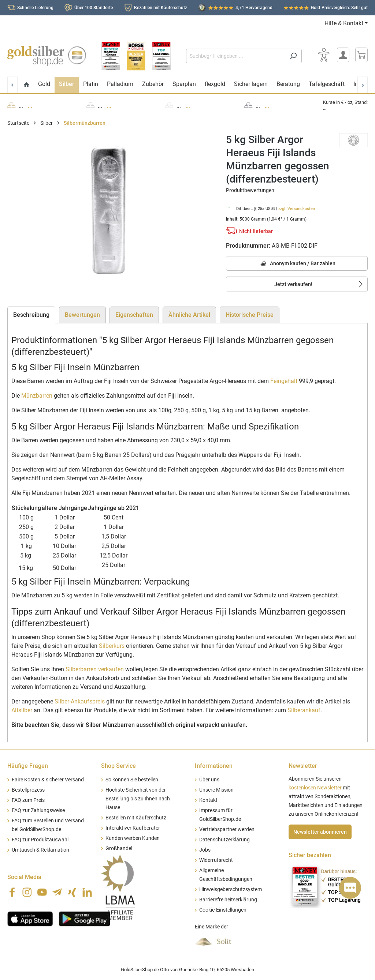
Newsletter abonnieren (320, 832)
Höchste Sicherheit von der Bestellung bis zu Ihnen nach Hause (138, 799)
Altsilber (22, 710)
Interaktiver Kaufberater (133, 828)
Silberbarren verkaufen (95, 669)
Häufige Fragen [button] (28, 766)
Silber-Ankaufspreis (80, 701)
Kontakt (208, 800)
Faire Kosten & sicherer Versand (48, 780)
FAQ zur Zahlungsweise (38, 810)
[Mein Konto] (343, 55)
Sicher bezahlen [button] (310, 855)
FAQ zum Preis (28, 800)
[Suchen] (293, 56)
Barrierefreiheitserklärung (228, 900)
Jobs (205, 850)
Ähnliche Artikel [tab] (189, 315)
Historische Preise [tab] (250, 315)
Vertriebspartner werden (227, 829)
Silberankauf (304, 710)
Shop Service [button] (118, 766)
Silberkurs (112, 646)
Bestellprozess (28, 790)
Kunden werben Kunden (133, 838)
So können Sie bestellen (132, 780)
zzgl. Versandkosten (297, 209)
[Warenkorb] (361, 55)
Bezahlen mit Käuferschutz (161, 8)
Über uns (209, 780)
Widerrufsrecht (216, 860)
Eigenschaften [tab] (134, 315)
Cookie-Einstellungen (223, 910)
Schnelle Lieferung (35, 8)
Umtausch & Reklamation (40, 850)
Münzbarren (37, 396)
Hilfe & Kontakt (344, 23)
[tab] (31, 315)
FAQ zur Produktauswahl (40, 840)
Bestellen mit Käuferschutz (136, 818)
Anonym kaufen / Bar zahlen (297, 264)
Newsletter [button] (303, 766)
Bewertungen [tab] (82, 315)
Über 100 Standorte (94, 8)
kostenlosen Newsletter (315, 788)
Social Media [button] (24, 877)
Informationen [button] (214, 766)
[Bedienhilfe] (324, 55)
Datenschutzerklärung (224, 840)
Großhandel (119, 848)
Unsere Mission (216, 790)
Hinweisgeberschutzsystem (231, 889)
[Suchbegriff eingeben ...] (235, 56)
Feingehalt (284, 381)
